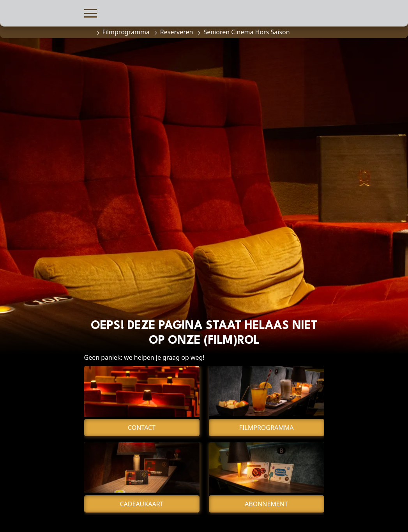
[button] (91, 12)
